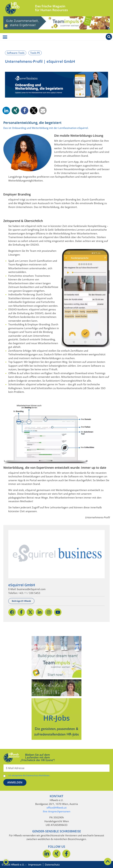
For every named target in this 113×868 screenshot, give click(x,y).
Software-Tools (16, 53)
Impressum (35, 865)
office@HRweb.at (57, 808)
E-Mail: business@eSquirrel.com (27, 589)
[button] (6, 110)
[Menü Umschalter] (5, 37)
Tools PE (35, 53)
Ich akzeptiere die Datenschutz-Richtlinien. (29, 776)
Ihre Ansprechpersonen (57, 811)
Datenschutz (52, 865)
